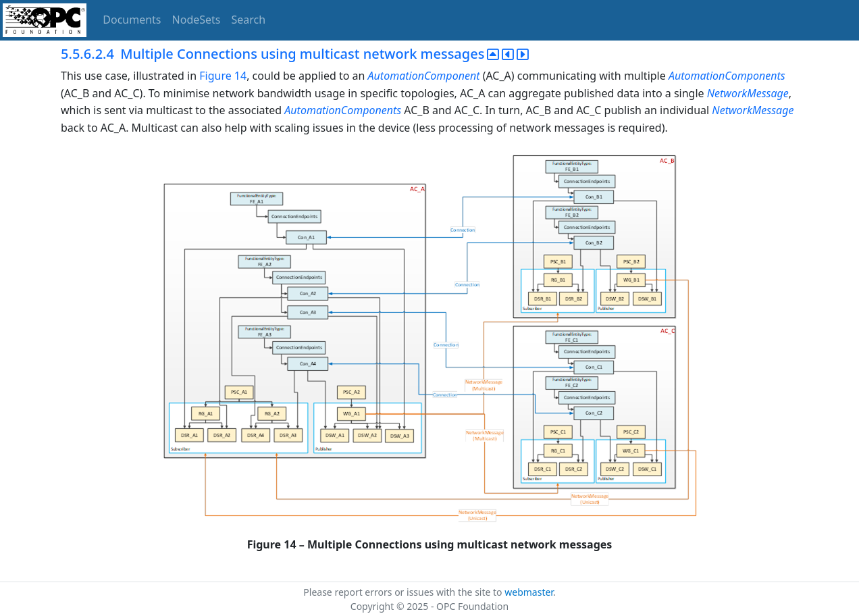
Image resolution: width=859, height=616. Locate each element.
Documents (132, 20)
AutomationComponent (424, 76)
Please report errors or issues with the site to (404, 592)
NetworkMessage (748, 93)
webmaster (529, 592)
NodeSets (197, 20)
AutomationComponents (727, 76)
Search (249, 20)
